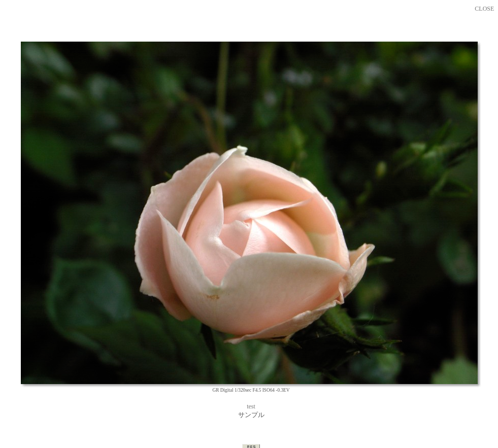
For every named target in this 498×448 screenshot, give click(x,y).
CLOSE (484, 9)
